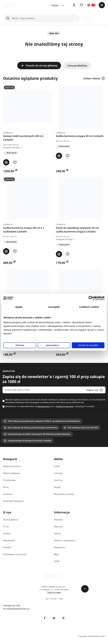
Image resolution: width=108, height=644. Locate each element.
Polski (53, 5)
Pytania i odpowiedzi (65, 540)
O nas (6, 526)
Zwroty (57, 533)
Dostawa (58, 520)
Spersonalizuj (54, 345)
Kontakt (7, 547)
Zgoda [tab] (19, 307)
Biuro (6, 487)
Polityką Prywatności (65, 406)
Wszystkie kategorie (13, 501)
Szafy (57, 466)
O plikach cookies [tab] (89, 307)
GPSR (57, 561)
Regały (57, 487)
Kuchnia (58, 480)
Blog (56, 554)
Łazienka (8, 494)
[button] (15, 163)
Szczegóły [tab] (54, 307)
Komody (58, 473)
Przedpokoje (9, 480)
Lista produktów (77, 66)
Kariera (7, 533)
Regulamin (60, 547)
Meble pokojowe (12, 473)
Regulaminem (44, 406)
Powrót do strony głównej (39, 66)
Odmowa (20, 345)
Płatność (58, 526)
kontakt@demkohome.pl (16, 609)
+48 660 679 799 (11, 606)
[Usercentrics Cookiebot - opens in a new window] (91, 298)
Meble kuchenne (12, 466)
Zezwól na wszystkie (88, 345)
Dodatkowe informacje (15, 554)
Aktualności (9, 540)
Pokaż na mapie (54, 592)
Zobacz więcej (94, 78)
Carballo (8, 133)
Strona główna (11, 520)
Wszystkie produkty (64, 494)
